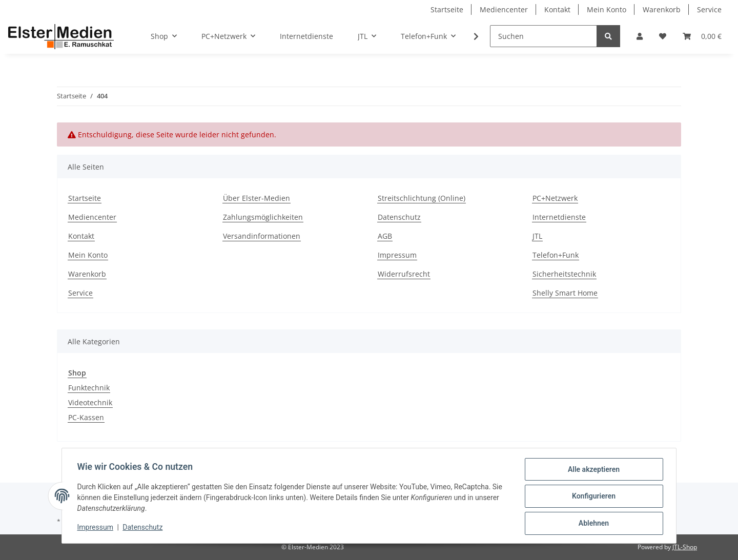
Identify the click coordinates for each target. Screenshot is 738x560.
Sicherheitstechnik (564, 274)
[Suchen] (544, 36)
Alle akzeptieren (592, 470)
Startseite (447, 9)
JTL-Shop (685, 547)
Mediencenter (504, 9)
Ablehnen (592, 524)
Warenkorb (662, 9)
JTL (537, 236)
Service (709, 9)
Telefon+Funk (556, 255)
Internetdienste (306, 36)
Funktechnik (89, 388)
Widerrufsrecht (404, 274)
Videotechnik (90, 402)
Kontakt (557, 9)
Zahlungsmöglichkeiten (263, 217)
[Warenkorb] (702, 36)
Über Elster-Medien (257, 198)
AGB (385, 236)
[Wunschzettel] (663, 36)
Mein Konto (607, 9)
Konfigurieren (592, 497)
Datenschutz (399, 217)
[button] (640, 36)
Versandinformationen (262, 236)
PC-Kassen (86, 417)
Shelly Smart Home (565, 293)
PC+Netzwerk (555, 198)
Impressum (397, 255)
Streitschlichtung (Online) (422, 198)
